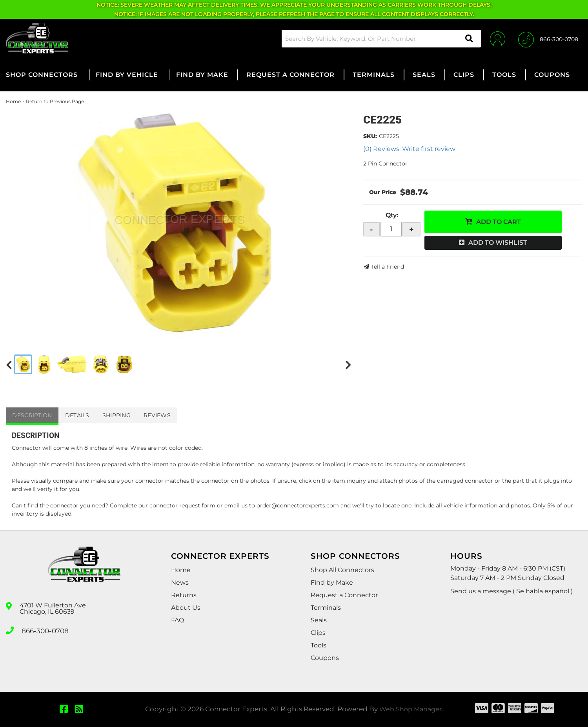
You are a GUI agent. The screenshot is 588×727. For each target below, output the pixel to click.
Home (13, 101)
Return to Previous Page (55, 101)
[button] (378, 39)
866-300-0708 (44, 630)
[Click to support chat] (548, 38)
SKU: (370, 136)
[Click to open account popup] (495, 38)
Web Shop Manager (410, 709)
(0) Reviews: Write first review (409, 149)
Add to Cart (499, 222)
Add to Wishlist (498, 243)
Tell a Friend (388, 267)
